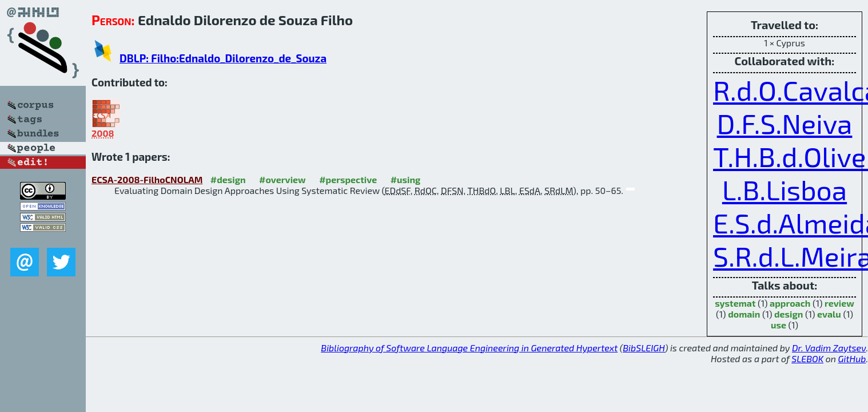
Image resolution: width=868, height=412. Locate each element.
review (839, 303)
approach (790, 303)
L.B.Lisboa (785, 189)
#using (406, 179)
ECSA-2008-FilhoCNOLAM (147, 179)
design (789, 314)
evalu (829, 314)
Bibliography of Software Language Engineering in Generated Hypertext (469, 348)
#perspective (348, 179)
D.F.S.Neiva (785, 123)
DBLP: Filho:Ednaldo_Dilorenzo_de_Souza (223, 58)
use (779, 325)
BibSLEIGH (644, 348)
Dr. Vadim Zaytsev (829, 348)
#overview (282, 179)
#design (228, 179)
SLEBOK (807, 358)
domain (744, 314)
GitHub (852, 358)
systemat (735, 303)
